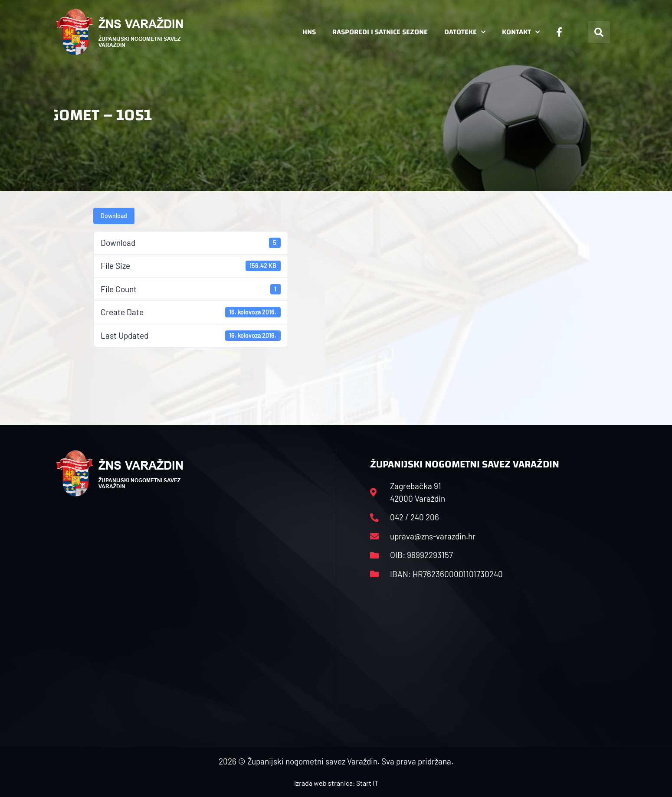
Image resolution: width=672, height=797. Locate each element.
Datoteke (465, 32)
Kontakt (521, 32)
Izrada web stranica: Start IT (336, 783)
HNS (309, 32)
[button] (599, 32)
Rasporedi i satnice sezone (380, 32)
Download (114, 216)
